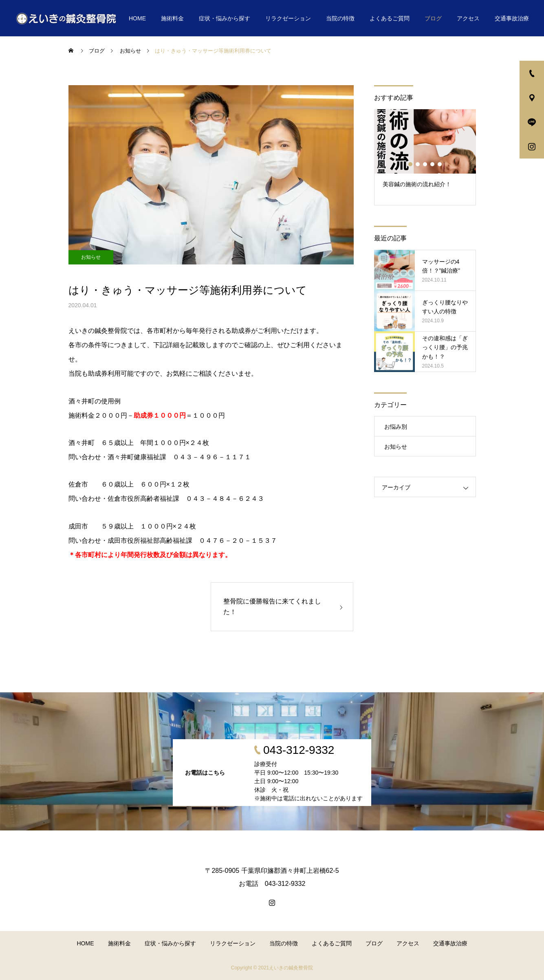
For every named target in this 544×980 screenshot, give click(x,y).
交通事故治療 (512, 18)
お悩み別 (396, 427)
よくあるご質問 (390, 18)
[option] (425, 157)
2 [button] (418, 164)
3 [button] (425, 164)
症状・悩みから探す (225, 18)
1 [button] (411, 164)
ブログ (433, 18)
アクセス (468, 18)
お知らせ (91, 257)
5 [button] (440, 164)
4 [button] (433, 164)
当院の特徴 (340, 18)
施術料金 (172, 18)
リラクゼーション (288, 18)
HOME (137, 18)
